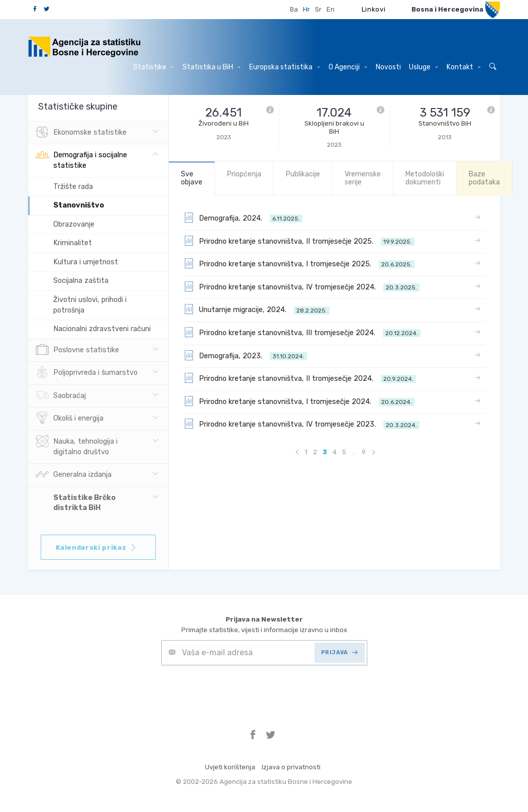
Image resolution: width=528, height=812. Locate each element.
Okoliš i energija (70, 419)
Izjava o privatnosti (291, 767)
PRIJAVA (339, 652)
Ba (294, 9)
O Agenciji (348, 67)
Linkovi (374, 9)
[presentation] (238, 690)
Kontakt (464, 67)
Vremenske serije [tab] (363, 178)
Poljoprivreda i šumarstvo (87, 373)
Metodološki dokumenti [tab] (425, 178)
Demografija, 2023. (245, 355)
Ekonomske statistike (81, 133)
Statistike (153, 67)
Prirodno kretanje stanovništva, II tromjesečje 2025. (299, 241)
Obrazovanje (74, 224)
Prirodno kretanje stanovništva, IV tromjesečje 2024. (302, 286)
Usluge (424, 67)
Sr (318, 9)
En (331, 9)
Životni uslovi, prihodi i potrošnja (90, 305)
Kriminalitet (73, 243)
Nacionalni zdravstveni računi (102, 329)
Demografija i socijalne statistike (81, 159)
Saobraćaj (61, 396)
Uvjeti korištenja (230, 767)
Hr (306, 9)
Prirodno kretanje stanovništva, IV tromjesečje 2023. (302, 424)
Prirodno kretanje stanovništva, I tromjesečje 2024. (299, 401)
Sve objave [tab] (192, 178)
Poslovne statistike (77, 350)
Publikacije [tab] (303, 174)
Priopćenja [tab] (244, 174)
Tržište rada (73, 187)
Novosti (388, 67)
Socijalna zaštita (81, 281)
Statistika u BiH (212, 67)
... (354, 452)
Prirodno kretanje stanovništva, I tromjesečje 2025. (299, 263)
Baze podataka (484, 178)
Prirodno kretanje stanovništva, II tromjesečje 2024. (300, 378)
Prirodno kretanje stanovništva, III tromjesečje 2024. (302, 332)
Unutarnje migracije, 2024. (257, 309)
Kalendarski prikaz (97, 547)
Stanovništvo (79, 205)
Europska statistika (285, 67)
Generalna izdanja (74, 475)
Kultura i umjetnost (86, 262)
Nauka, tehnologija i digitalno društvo (77, 446)
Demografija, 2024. (243, 218)
